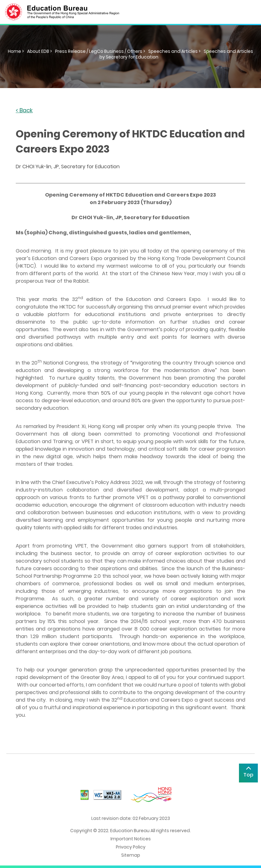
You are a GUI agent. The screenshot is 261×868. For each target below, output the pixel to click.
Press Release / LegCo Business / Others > (100, 51)
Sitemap (131, 855)
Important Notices (131, 839)
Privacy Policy (131, 847)
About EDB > (40, 51)
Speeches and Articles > (174, 51)
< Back (24, 111)
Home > (16, 51)
